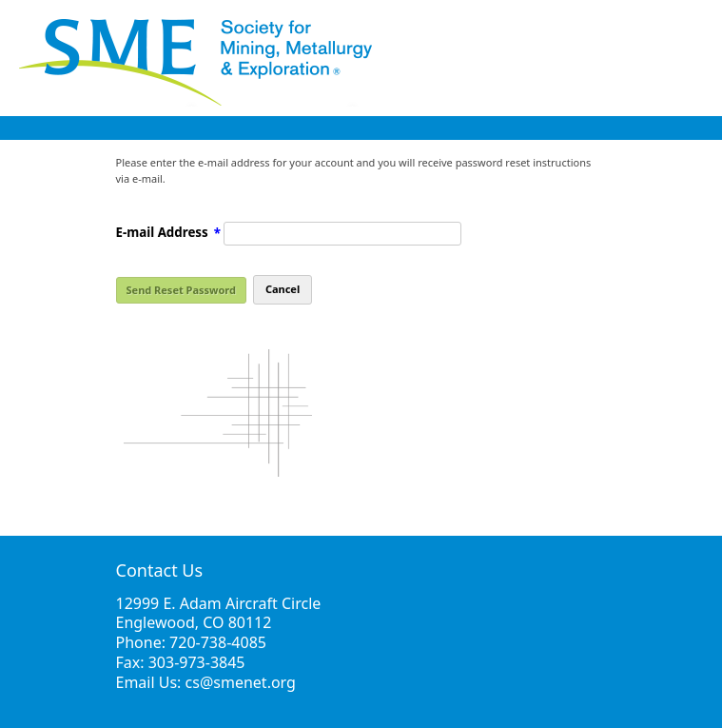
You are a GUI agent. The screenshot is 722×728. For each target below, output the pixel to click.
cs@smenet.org (241, 682)
